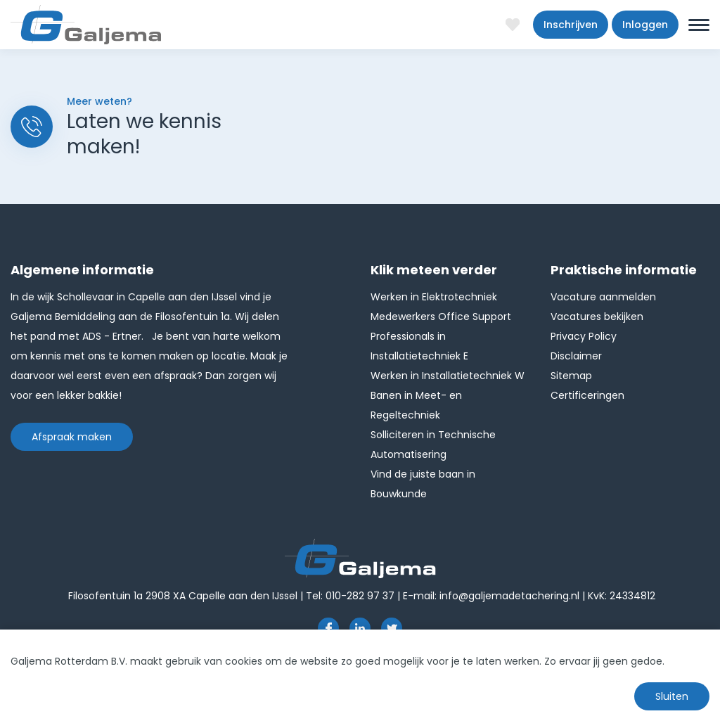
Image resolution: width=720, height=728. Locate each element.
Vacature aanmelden (603, 297)
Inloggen (645, 25)
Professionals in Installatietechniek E (419, 346)
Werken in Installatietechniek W (448, 376)
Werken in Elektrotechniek (434, 297)
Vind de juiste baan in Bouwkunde (423, 484)
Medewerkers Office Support (441, 317)
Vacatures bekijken (597, 317)
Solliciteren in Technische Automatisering (433, 445)
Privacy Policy (584, 336)
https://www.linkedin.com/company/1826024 (360, 628)
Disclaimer (576, 356)
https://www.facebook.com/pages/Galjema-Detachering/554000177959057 (328, 628)
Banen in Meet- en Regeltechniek (416, 405)
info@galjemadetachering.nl (509, 596)
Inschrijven (571, 25)
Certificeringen (587, 395)
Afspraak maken (72, 437)
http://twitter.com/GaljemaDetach (392, 628)
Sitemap (571, 376)
